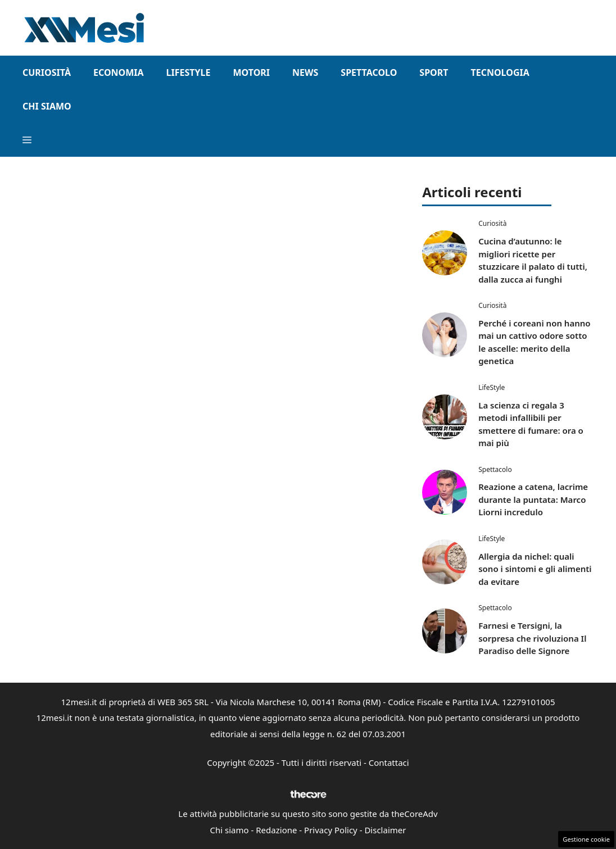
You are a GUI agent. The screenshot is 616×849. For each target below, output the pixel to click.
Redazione (276, 830)
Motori (251, 72)
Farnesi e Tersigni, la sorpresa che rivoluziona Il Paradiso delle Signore (532, 638)
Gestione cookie (586, 839)
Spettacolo (369, 72)
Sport (434, 72)
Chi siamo (230, 830)
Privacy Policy (331, 830)
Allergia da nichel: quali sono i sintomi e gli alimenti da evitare (535, 569)
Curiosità (47, 72)
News (305, 72)
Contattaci (389, 762)
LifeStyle (189, 72)
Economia (119, 72)
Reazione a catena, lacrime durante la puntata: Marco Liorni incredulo (533, 499)
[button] (27, 140)
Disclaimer (385, 830)
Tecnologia (500, 72)
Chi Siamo (47, 106)
